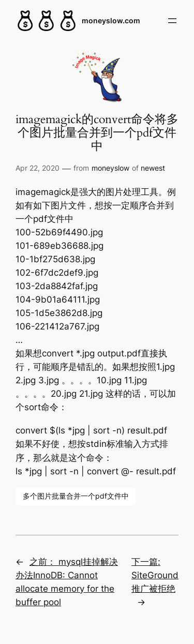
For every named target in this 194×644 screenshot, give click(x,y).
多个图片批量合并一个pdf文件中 (76, 496)
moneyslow (110, 168)
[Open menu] (172, 21)
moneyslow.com (111, 20)
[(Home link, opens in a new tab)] (47, 21)
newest (153, 168)
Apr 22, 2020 (38, 168)
